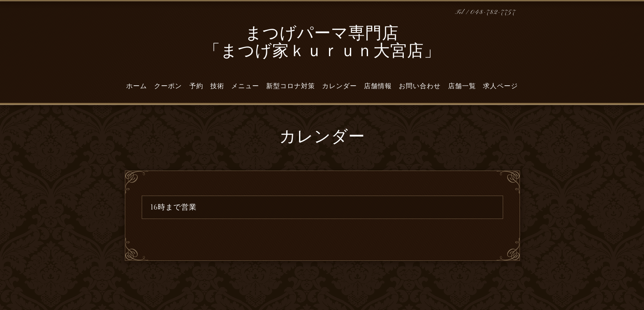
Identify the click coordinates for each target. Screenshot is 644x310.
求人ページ (500, 86)
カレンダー (339, 86)
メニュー (245, 86)
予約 (196, 86)
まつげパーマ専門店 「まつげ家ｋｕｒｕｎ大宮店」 (322, 43)
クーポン (168, 86)
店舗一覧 (462, 86)
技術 (217, 86)
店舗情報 (378, 86)
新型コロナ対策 (291, 86)
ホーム (137, 86)
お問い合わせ (420, 86)
